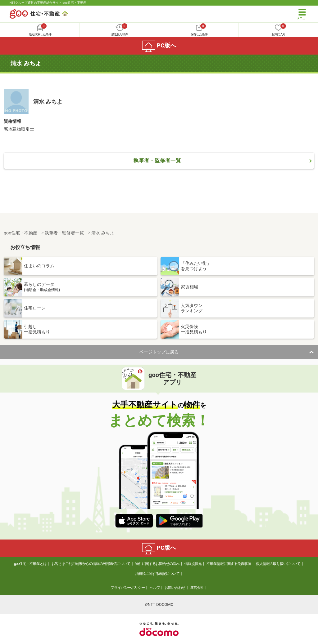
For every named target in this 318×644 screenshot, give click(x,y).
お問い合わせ (175, 588)
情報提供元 (193, 564)
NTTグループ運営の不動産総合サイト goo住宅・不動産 (48, 3)
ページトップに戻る (159, 352)
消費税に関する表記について (157, 574)
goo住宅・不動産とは (30, 564)
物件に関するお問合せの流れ (157, 564)
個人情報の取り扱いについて (278, 564)
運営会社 (197, 588)
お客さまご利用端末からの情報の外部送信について (91, 564)
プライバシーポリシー (128, 588)
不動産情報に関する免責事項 (229, 564)
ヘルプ (155, 588)
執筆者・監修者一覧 (157, 160)
